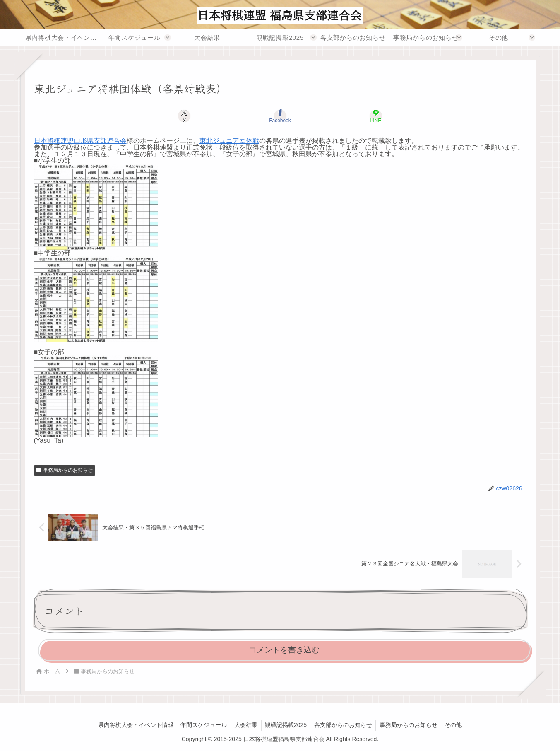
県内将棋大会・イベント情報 (132, 725)
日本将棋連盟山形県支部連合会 (80, 141)
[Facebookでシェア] (280, 116)
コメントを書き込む (284, 650)
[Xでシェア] (197, 116)
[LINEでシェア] (363, 116)
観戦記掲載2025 (286, 725)
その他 (457, 725)
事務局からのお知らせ (65, 470)
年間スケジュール (201, 725)
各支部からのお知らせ (344, 725)
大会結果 (245, 725)
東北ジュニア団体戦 (229, 141)
